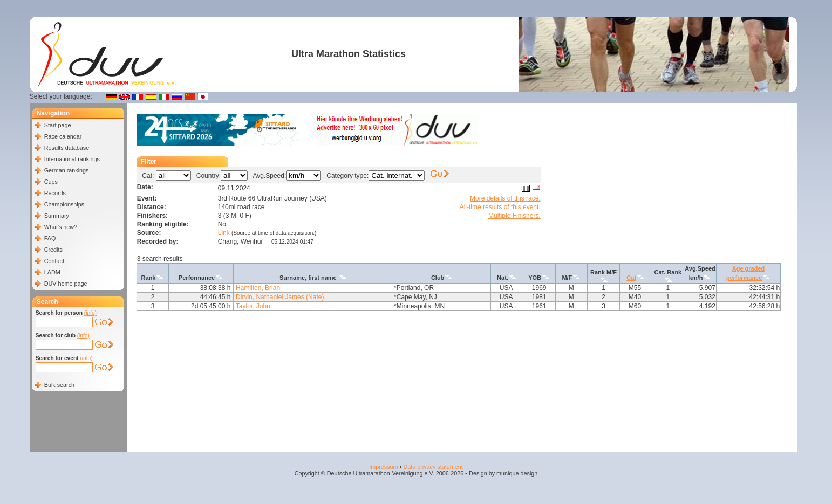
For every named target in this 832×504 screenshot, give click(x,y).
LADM (52, 272)
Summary (57, 216)
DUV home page (66, 284)
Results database (67, 148)
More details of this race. (505, 198)
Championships (64, 204)
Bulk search (59, 385)
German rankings (67, 170)
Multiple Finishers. (514, 216)
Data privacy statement (433, 467)
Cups (51, 182)
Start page (58, 125)
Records (55, 193)
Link (224, 233)
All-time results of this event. (500, 207)
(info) (90, 313)
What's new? (61, 227)
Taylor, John (252, 306)
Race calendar (63, 136)
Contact (54, 261)
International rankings (72, 159)
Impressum (383, 467)
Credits (53, 250)
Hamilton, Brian (257, 288)
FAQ (50, 238)
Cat (631, 278)
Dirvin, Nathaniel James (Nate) (279, 297)
